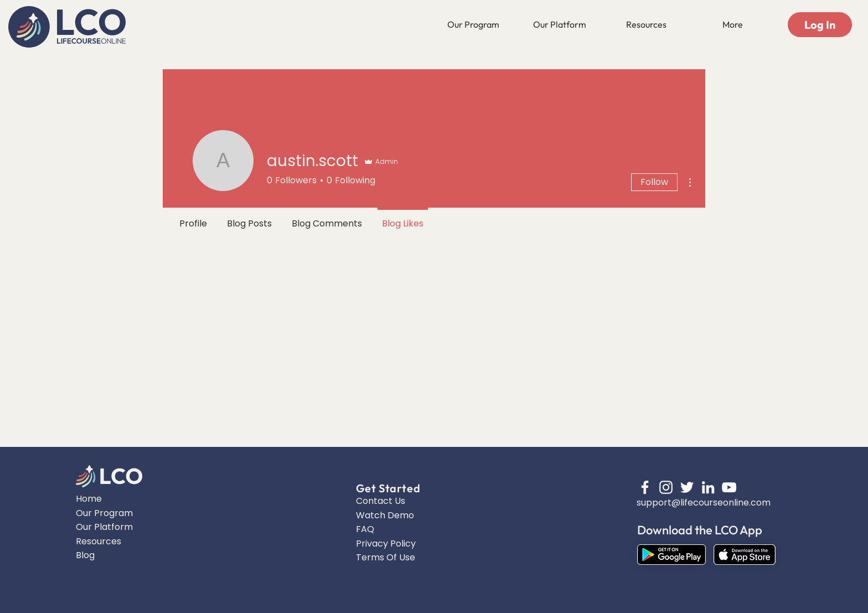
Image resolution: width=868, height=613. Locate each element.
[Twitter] (687, 487)
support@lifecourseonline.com (704, 503)
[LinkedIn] (708, 487)
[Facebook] (645, 487)
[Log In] (820, 25)
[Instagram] (666, 487)
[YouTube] (729, 487)
